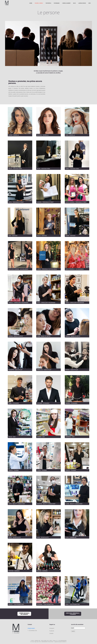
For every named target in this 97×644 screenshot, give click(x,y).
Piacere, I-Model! (39, 3)
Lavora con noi (82, 3)
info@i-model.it (31, 628)
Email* (72, 628)
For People (48, 3)
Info (90, 3)
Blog (74, 3)
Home (31, 3)
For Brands (57, 3)
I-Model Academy (66, 3)
